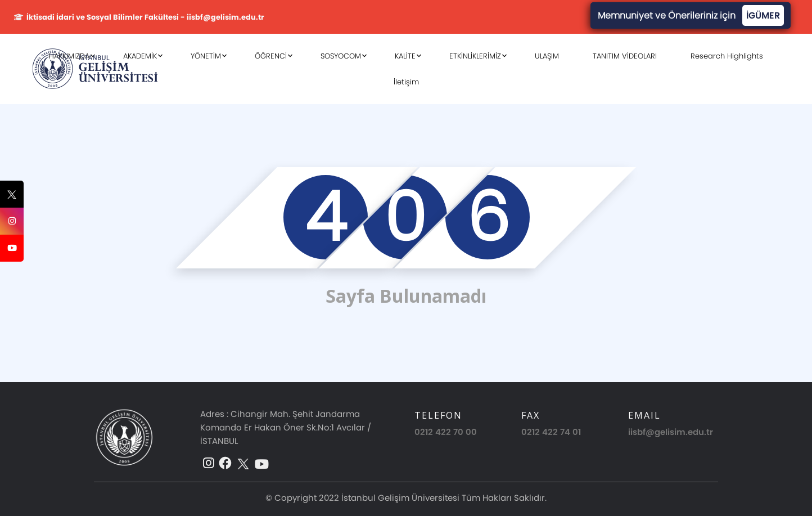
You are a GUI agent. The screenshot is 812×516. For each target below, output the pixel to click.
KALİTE (405, 56)
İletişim (406, 82)
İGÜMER (763, 15)
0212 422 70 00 (446, 432)
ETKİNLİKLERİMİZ (475, 56)
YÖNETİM (206, 56)
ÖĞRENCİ (271, 56)
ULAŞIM (547, 56)
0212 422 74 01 (551, 432)
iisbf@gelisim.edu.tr (671, 432)
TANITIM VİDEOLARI (625, 56)
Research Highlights (727, 56)
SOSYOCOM (341, 56)
